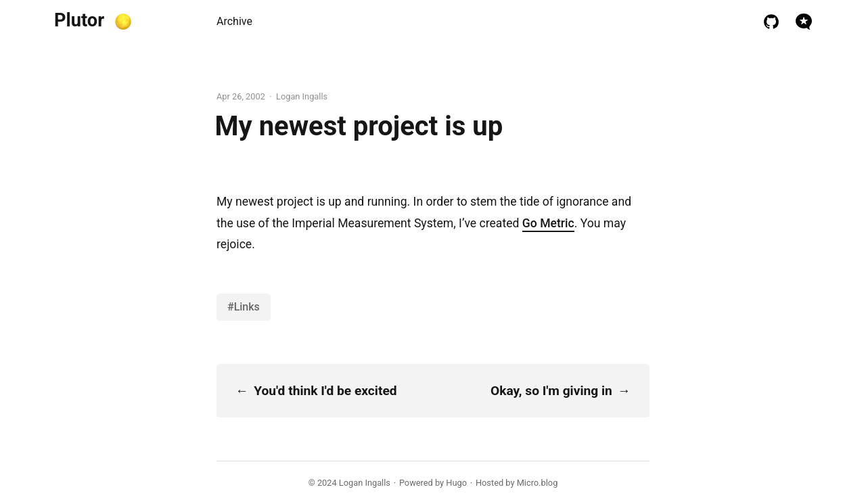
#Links (244, 307)
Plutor (79, 20)
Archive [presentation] (234, 21)
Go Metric (548, 223)
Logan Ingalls (365, 483)
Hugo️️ (456, 483)
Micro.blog (538, 483)
